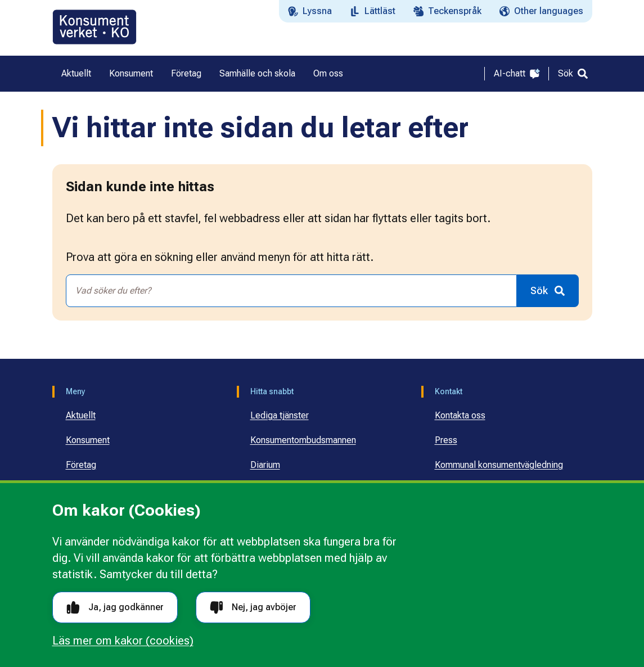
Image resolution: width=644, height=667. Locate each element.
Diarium (265, 465)
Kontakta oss (460, 415)
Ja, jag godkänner (115, 608)
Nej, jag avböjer (253, 608)
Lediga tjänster (280, 415)
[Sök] (573, 74)
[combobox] (291, 291)
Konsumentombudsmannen (303, 440)
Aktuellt (81, 415)
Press (446, 440)
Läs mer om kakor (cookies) (123, 641)
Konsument (88, 440)
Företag (81, 465)
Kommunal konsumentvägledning (499, 465)
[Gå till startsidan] (94, 27)
